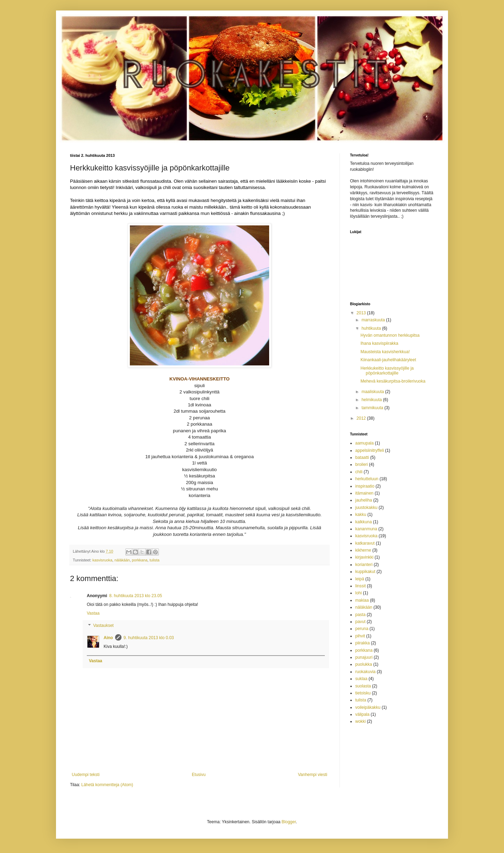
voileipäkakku (368, 707)
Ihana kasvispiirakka (379, 343)
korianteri (364, 565)
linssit (360, 586)
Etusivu (199, 775)
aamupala (365, 443)
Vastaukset (103, 626)
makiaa (362, 600)
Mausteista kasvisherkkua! (385, 352)
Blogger (289, 822)
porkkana (140, 560)
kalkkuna (363, 522)
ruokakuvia (365, 672)
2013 (362, 313)
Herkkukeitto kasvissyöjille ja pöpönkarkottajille (387, 371)
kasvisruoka (102, 560)
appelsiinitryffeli (370, 450)
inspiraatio (365, 486)
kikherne (363, 550)
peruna (362, 629)
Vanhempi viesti (313, 775)
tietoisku (363, 693)
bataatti (362, 457)
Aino (108, 638)
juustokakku (366, 508)
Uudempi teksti (86, 775)
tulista (154, 560)
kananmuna (366, 529)
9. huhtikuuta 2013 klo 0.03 (149, 638)
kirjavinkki (364, 557)
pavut (360, 622)
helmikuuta (372, 400)
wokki (360, 721)
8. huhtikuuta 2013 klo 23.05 (136, 596)
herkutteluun (367, 479)
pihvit (360, 636)
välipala (362, 714)
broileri (362, 464)
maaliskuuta (373, 392)
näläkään (122, 560)
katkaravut (365, 543)
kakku (361, 515)
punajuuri (364, 657)
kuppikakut (365, 572)
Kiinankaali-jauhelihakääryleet (388, 360)
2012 (362, 418)
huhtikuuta (372, 328)
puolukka (364, 664)
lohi (359, 593)
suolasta (363, 686)
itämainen (364, 493)
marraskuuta (374, 320)
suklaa (361, 679)
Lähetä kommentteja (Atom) (107, 785)
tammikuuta (373, 408)
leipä (360, 579)
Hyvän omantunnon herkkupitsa (390, 335)
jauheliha (364, 500)
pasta (360, 615)
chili (359, 472)
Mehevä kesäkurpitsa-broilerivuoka (393, 381)
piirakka (362, 643)
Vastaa (93, 613)
